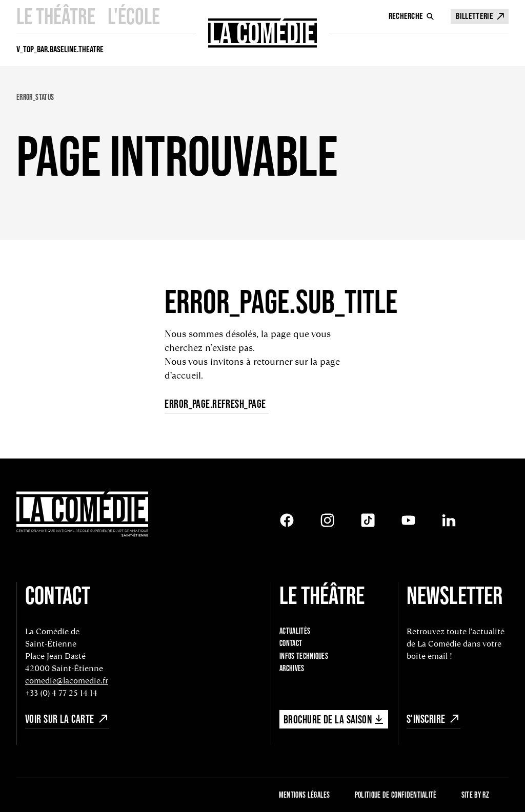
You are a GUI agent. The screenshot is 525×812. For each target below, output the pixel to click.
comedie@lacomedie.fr (67, 681)
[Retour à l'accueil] (82, 515)
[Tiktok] (368, 520)
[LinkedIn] (449, 520)
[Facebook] (287, 520)
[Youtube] (408, 520)
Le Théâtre (56, 16)
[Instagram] (327, 520)
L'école (134, 16)
